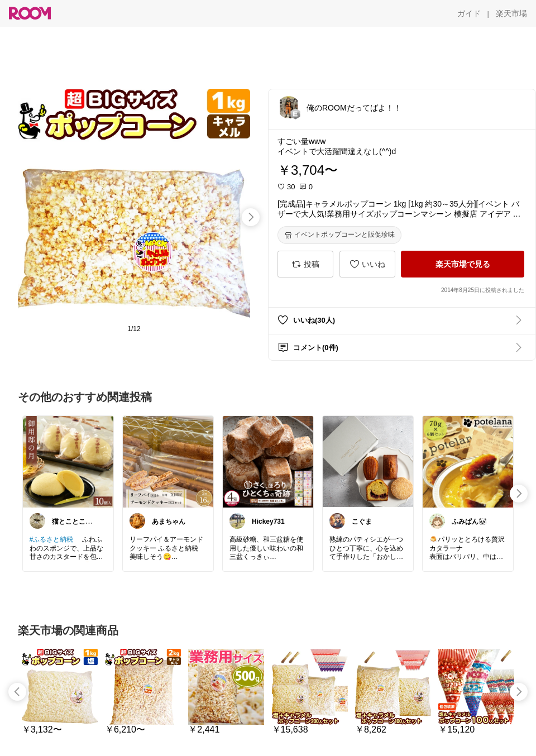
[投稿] (305, 264)
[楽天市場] (511, 13)
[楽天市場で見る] (463, 264)
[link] (68, 461)
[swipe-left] (17, 692)
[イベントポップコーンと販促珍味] (339, 235)
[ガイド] (469, 13)
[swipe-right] (251, 217)
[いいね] (367, 264)
